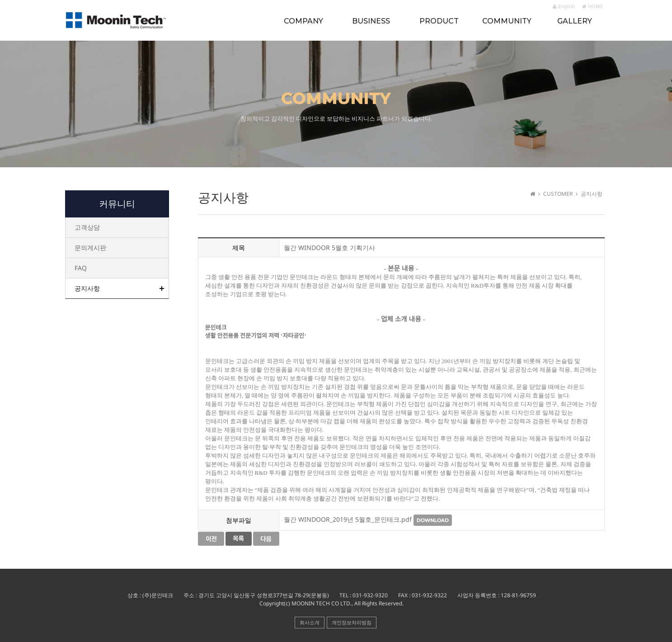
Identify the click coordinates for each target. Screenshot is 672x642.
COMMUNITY (507, 21)
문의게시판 (90, 248)
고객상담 (87, 227)
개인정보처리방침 (352, 622)
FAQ (81, 268)
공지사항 (87, 288)
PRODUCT (439, 21)
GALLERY (575, 21)
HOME (592, 6)
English (564, 6)
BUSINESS (371, 21)
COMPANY (303, 21)
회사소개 (310, 622)
